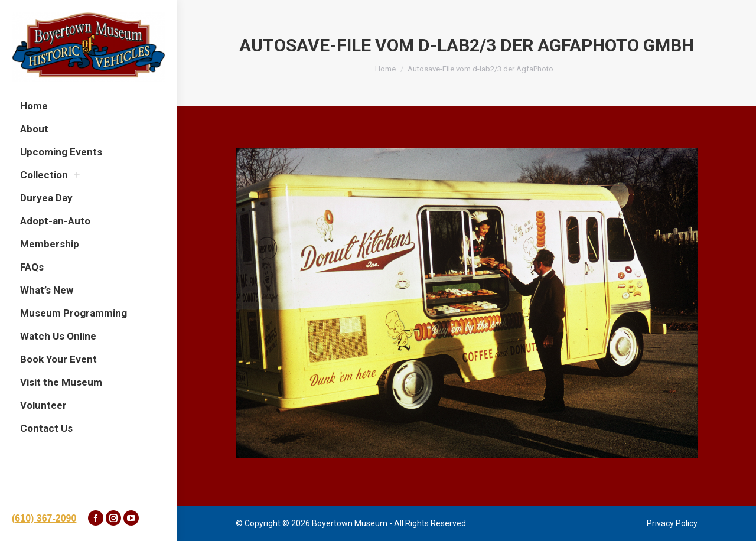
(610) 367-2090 (44, 518)
